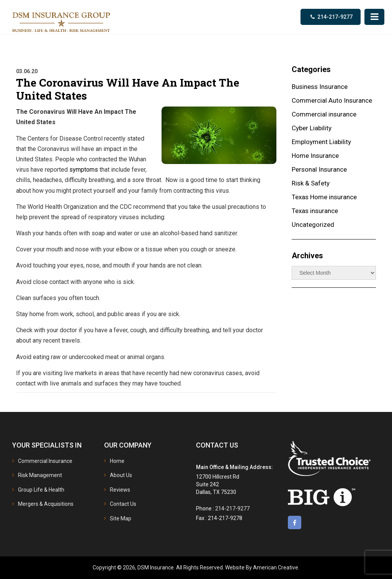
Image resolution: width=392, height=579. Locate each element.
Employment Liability (321, 142)
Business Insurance (320, 87)
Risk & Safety (311, 183)
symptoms (84, 170)
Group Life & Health (41, 490)
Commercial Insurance (45, 461)
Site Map (121, 518)
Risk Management (40, 475)
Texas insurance (315, 211)
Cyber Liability (312, 128)
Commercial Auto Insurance (332, 100)
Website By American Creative (262, 568)
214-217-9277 (335, 17)
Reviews (120, 490)
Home (117, 461)
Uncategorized (313, 225)
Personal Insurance (319, 169)
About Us (121, 475)
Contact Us (123, 504)
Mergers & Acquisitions (46, 504)
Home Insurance (315, 156)
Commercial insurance (324, 114)
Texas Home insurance (324, 197)
